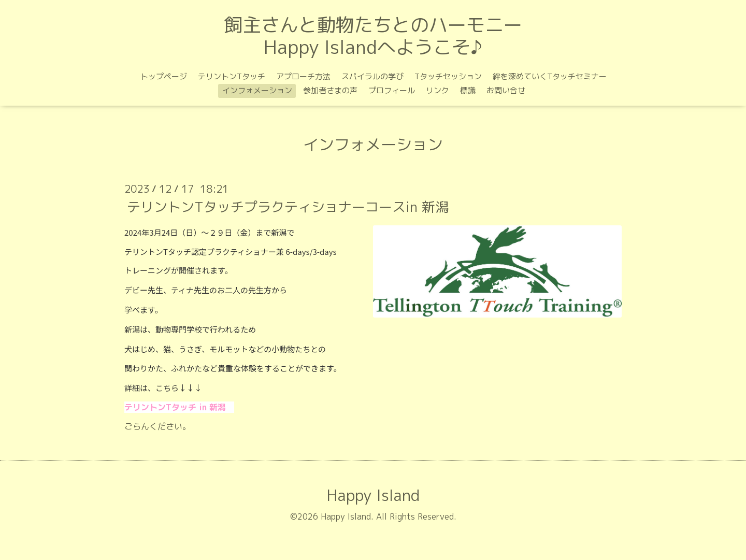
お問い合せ (506, 90)
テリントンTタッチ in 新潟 (175, 407)
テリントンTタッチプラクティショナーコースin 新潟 (288, 207)
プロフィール (392, 90)
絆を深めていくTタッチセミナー (550, 76)
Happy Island (373, 495)
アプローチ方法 (303, 76)
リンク (437, 90)
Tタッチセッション (448, 76)
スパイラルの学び (372, 76)
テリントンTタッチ (232, 76)
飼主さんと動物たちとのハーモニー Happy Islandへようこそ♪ (373, 36)
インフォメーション (257, 90)
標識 (468, 90)
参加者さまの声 (330, 90)
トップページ (164, 76)
